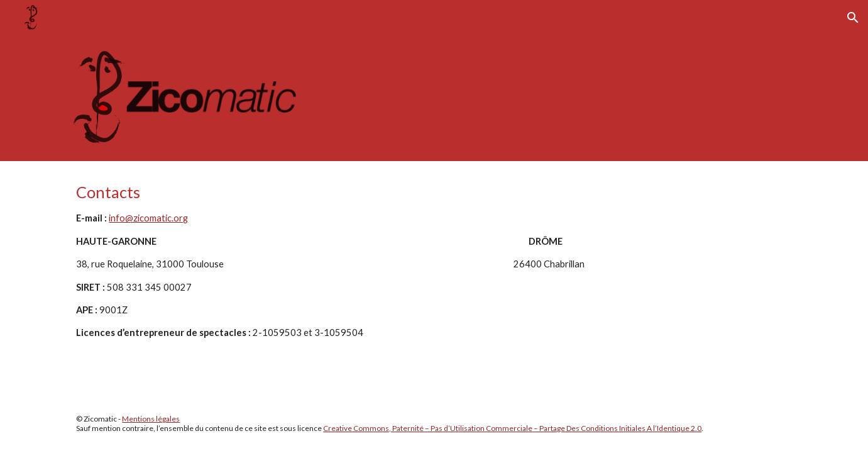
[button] (853, 18)
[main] (434, 261)
